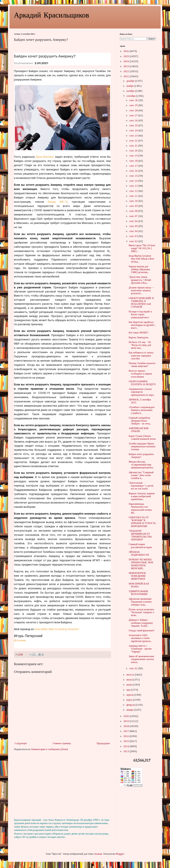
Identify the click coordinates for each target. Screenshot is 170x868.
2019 (126, 721)
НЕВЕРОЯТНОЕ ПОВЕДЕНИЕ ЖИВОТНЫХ (137, 576)
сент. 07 (134, 216)
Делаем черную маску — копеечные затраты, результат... (142, 291)
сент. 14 (134, 181)
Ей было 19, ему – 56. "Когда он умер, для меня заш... (140, 345)
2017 (126, 731)
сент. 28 (134, 111)
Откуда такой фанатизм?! (142, 631)
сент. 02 (134, 242)
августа (130, 675)
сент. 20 (134, 151)
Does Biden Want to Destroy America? (57, 629)
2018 (126, 726)
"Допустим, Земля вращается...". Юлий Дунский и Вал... (140, 280)
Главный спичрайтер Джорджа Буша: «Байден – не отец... (140, 421)
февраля (131, 705)
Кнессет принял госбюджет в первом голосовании (140, 374)
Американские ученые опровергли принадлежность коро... (142, 392)
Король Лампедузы (139, 338)
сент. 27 (134, 116)
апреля (130, 695)
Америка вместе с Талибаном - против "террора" (140, 649)
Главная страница (62, 744)
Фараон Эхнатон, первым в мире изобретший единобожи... (142, 497)
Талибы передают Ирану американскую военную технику (142, 447)
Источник (20, 640)
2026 (126, 51)
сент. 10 (134, 201)
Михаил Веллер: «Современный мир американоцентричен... (141, 465)
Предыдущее (103, 744)
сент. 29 (134, 106)
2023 (126, 67)
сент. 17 (134, 166)
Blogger (120, 854)
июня (129, 685)
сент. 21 (134, 146)
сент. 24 (134, 131)
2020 (126, 716)
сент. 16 (134, 171)
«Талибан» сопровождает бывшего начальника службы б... (142, 410)
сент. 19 (134, 156)
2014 (126, 747)
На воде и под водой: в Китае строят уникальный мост (140, 315)
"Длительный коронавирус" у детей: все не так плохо (141, 486)
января (130, 710)
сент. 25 (134, 126)
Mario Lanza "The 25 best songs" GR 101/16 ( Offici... (142, 248)
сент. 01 (134, 669)
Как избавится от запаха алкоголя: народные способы (141, 356)
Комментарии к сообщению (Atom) (50, 749)
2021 (126, 77)
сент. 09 (134, 206)
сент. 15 (134, 176)
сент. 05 (134, 226)
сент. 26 (134, 121)
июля (129, 680)
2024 (126, 62)
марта (130, 700)
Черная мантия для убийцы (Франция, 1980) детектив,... (139, 270)
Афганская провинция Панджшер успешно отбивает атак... (140, 602)
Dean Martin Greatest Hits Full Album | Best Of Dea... (141, 259)
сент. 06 (134, 221)
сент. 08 (134, 211)
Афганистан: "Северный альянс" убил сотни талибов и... (141, 475)
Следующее (21, 744)
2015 (126, 741)
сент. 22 (134, 141)
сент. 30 (134, 101)
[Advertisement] (62, 785)
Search (152, 39)
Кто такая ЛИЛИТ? (139, 333)
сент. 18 (134, 161)
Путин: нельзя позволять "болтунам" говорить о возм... (141, 613)
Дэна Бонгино (45, 157)
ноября (130, 86)
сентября (131, 96)
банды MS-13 (57, 202)
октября (131, 91)
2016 (126, 736)
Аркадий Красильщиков (52, 15)
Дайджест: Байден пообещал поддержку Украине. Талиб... (141, 623)
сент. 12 (134, 191)
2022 (126, 72)
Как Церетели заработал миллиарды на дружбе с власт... (142, 325)
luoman (98, 854)
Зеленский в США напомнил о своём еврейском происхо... (140, 638)
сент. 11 (134, 196)
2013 (126, 752)
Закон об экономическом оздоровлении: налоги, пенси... (141, 659)
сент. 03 (134, 236)
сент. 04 (134, 231)
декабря (131, 81)
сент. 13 (134, 186)
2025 (126, 57)
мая (128, 690)
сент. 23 (134, 136)
